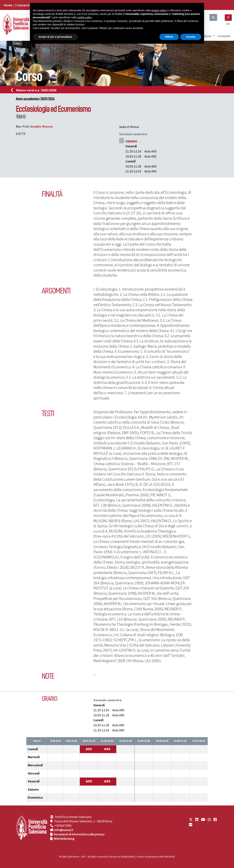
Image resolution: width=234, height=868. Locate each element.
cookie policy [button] (84, 17)
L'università (24, 5)
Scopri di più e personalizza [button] (55, 37)
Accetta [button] (191, 37)
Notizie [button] (206, 36)
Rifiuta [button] (169, 37)
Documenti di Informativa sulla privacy (79, 834)
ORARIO (131, 141)
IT (228, 17)
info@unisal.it (64, 830)
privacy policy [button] (159, 10)
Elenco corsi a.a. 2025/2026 (35, 90)
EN (228, 24)
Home (8, 5)
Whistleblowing (64, 839)
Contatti (224, 36)
